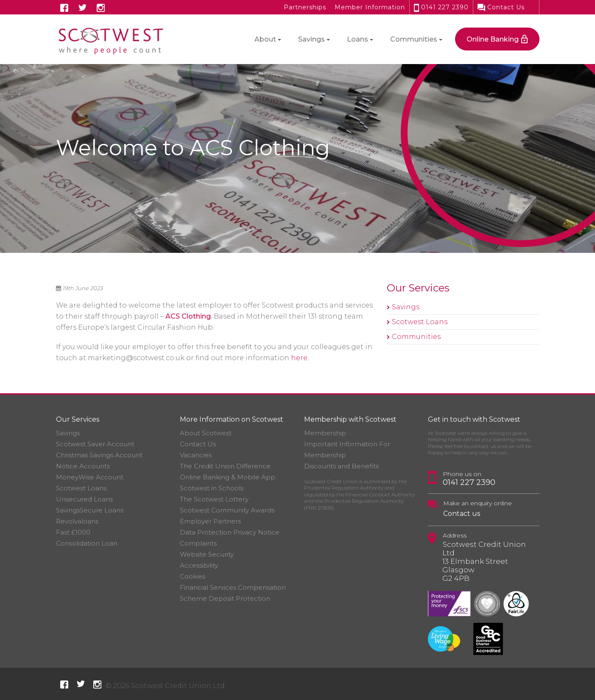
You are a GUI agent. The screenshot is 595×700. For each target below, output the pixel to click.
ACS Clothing (188, 316)
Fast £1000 (73, 532)
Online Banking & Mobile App (228, 477)
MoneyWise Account (90, 477)
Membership (325, 433)
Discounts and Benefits (341, 466)
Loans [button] (358, 39)
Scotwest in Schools (212, 488)
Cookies (193, 576)
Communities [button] (414, 39)
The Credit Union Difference (225, 466)
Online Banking (493, 39)
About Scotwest (206, 433)
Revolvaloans (77, 521)
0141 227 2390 (441, 7)
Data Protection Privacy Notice (230, 532)
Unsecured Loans (84, 499)
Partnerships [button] (305, 7)
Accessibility (199, 565)
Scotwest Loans (420, 322)
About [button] (265, 39)
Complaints (198, 543)
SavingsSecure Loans (90, 510)
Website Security (207, 554)
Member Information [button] (370, 7)
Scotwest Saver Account (95, 444)
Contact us (462, 514)
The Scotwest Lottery (214, 499)
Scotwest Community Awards (227, 510)
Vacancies (196, 455)
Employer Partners (210, 521)
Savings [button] (311, 39)
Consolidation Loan (87, 543)
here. (300, 358)
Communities (416, 337)
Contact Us (501, 7)
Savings (406, 307)
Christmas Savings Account (99, 455)
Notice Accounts (83, 466)
